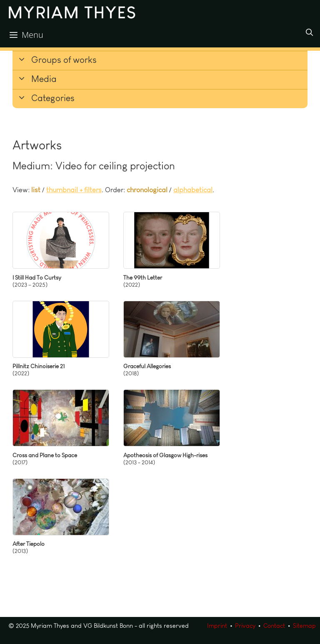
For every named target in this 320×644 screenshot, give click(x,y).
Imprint (217, 626)
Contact (274, 626)
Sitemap (304, 626)
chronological (147, 190)
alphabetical (193, 190)
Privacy (245, 626)
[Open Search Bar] (309, 32)
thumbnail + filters (74, 190)
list (36, 190)
